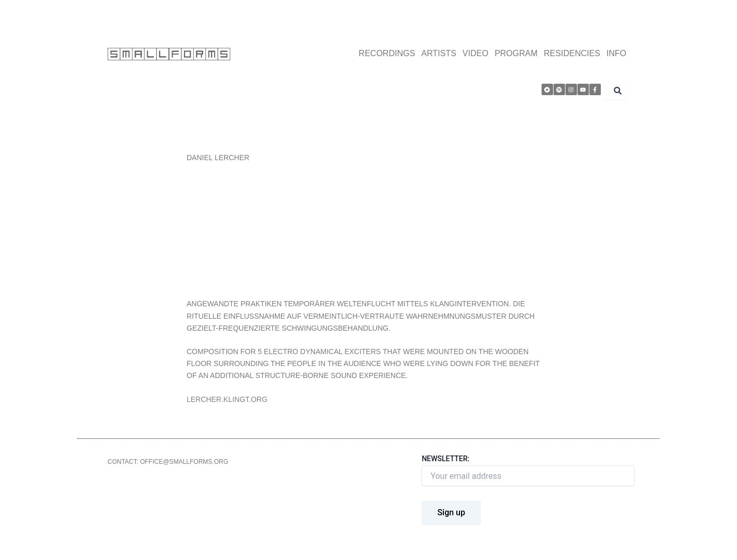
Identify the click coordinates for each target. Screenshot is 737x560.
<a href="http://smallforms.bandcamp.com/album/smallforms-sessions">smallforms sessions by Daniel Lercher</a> (368, 229)
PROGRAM (516, 53)
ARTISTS (439, 53)
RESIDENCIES (572, 53)
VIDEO (476, 53)
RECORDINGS (387, 53)
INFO (616, 53)
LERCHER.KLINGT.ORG (227, 399)
